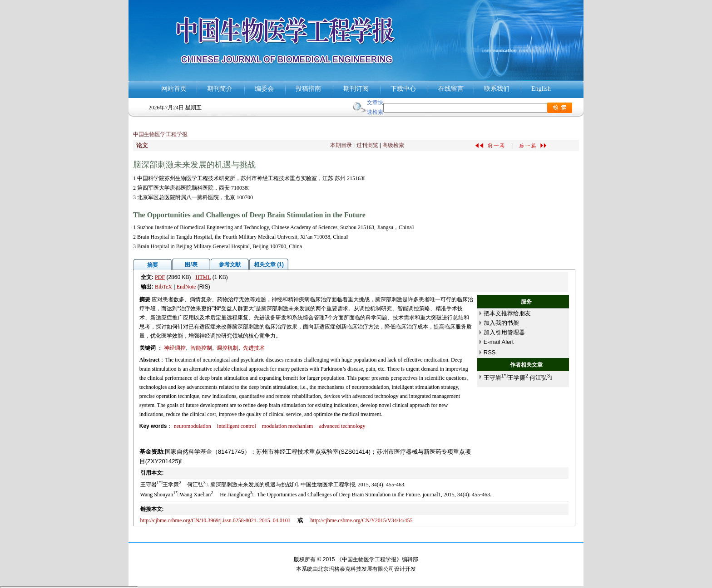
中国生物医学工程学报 (160, 134)
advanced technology (342, 426)
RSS (490, 352)
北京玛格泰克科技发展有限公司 (356, 569)
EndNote (186, 287)
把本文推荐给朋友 (507, 313)
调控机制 (227, 348)
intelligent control (237, 426)
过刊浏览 (367, 145)
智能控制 (201, 348)
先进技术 (254, 348)
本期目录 (341, 145)
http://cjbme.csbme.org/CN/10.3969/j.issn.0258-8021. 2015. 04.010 (215, 520)
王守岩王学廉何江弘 (518, 378)
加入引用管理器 (504, 332)
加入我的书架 (501, 323)
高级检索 (393, 145)
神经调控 (175, 348)
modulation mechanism (287, 426)
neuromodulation (193, 426)
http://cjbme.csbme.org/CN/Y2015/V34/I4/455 (361, 520)
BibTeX (163, 287)
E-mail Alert (499, 342)
